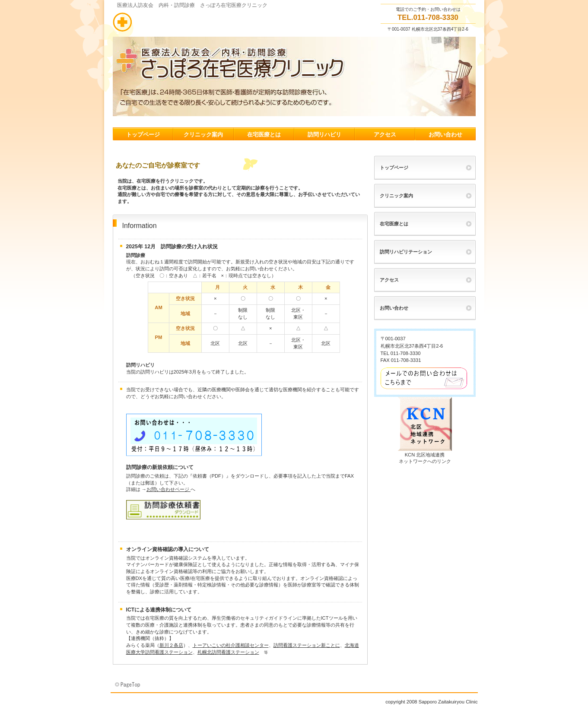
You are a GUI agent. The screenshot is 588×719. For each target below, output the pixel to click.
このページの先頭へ (128, 685)
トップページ (394, 168)
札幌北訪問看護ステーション (228, 652)
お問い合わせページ (168, 489)
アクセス (389, 280)
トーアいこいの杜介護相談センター (231, 645)
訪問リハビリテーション (406, 252)
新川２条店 (171, 645)
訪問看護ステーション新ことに (307, 645)
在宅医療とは (394, 224)
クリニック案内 (396, 196)
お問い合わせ (394, 308)
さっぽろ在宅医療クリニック (199, 22)
